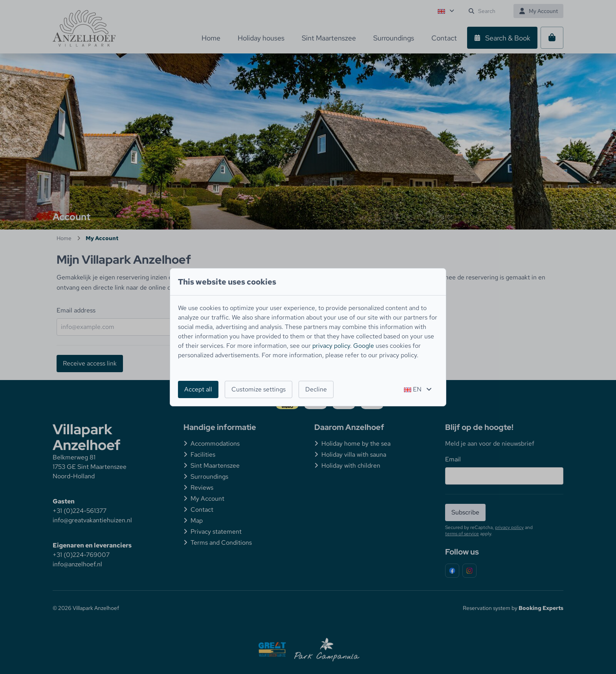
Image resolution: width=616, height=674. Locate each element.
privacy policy (331, 346)
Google (364, 346)
